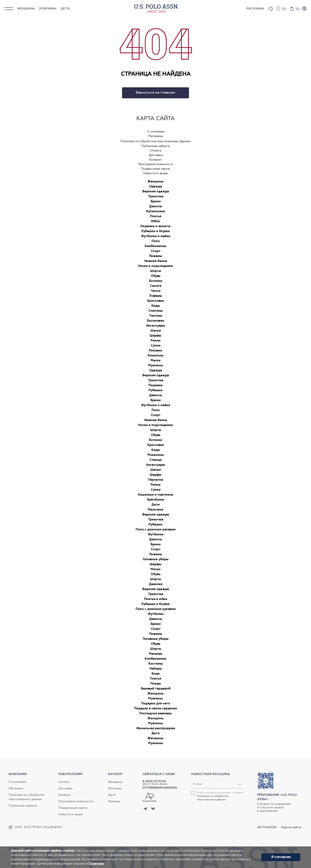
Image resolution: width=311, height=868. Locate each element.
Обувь (156, 276)
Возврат (155, 160)
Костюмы (156, 664)
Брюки (156, 201)
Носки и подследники (155, 266)
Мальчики (155, 510)
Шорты (156, 271)
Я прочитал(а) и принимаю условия (220, 796)
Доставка (156, 155)
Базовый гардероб (156, 689)
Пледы (156, 684)
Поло (156, 241)
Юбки (155, 221)
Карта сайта (291, 827)
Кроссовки (156, 301)
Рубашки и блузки (156, 231)
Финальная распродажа (156, 728)
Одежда (155, 187)
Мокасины (156, 455)
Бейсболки (156, 500)
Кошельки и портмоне (155, 495)
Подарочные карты (155, 169)
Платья (155, 216)
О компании (156, 132)
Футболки (156, 535)
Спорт (156, 251)
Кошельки (156, 356)
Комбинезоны (155, 246)
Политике (96, 864)
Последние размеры (155, 713)
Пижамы (155, 256)
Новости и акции (156, 173)
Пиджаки (155, 385)
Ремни (155, 341)
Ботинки (156, 281)
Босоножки (155, 321)
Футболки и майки (156, 236)
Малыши (155, 654)
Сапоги (156, 286)
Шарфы (155, 336)
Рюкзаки (155, 351)
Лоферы (156, 296)
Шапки (156, 331)
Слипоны (155, 311)
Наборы (156, 669)
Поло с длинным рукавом (156, 530)
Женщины (26, 9)
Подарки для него (156, 704)
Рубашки (155, 390)
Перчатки (155, 480)
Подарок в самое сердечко (155, 708)
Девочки (156, 584)
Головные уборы (156, 559)
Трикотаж (156, 196)
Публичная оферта (155, 146)
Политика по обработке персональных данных (156, 141)
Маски (155, 361)
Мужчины (48, 9)
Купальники (156, 211)
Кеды (156, 306)
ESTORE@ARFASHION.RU (160, 788)
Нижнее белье (156, 261)
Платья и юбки (156, 599)
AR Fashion (267, 827)
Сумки (156, 346)
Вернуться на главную (155, 93)
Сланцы (156, 460)
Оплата (156, 151)
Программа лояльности (155, 164)
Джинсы (155, 206)
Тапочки (156, 316)
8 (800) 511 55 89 (154, 781)
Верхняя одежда (156, 191)
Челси (156, 291)
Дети (65, 9)
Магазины (156, 136)
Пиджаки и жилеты (155, 226)
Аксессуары (155, 326)
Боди (156, 674)
